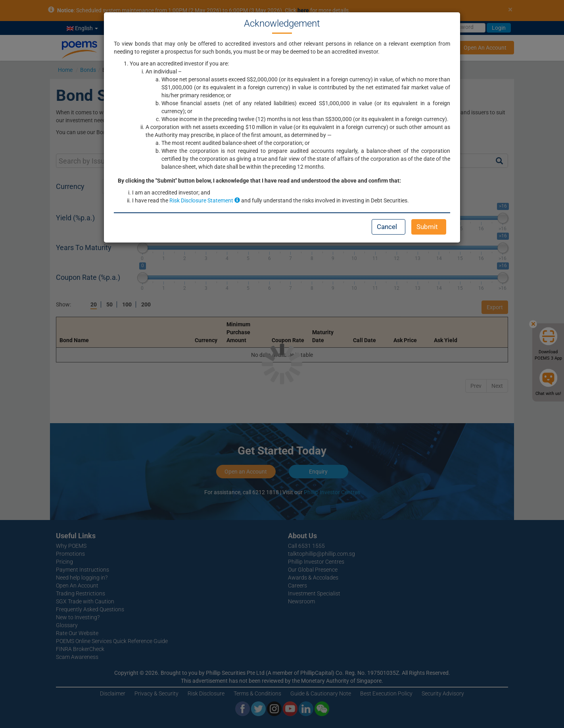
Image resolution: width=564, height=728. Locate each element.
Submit (427, 227)
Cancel (387, 227)
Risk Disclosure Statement (205, 200)
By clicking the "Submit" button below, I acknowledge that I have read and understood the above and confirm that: (259, 181)
